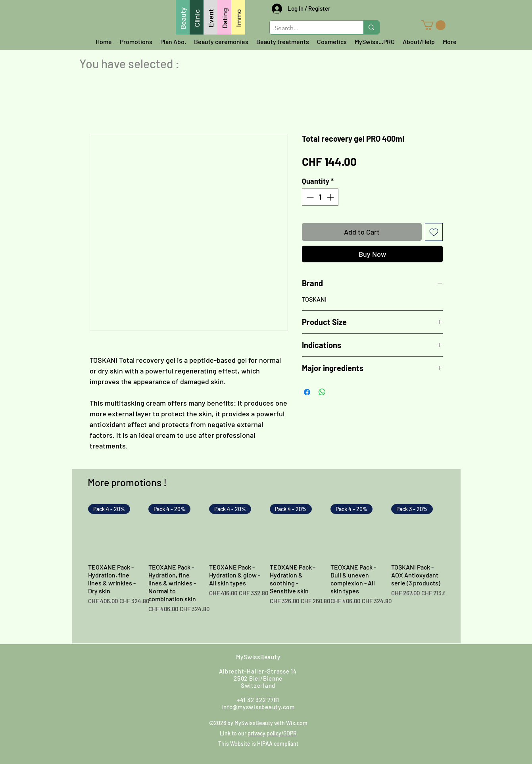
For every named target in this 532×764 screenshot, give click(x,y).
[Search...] (311, 28)
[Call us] (165, 666)
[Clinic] (197, 17)
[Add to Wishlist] (434, 232)
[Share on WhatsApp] (322, 392)
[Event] (210, 17)
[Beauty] (183, 17)
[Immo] (238, 17)
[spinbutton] (320, 197)
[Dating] (224, 17)
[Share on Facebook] (307, 392)
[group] (266, 570)
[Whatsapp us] (113, 666)
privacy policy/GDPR (272, 733)
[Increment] (331, 197)
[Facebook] (315, 666)
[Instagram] (336, 666)
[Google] (357, 666)
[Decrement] (309, 197)
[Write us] (141, 666)
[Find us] (192, 665)
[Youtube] (379, 666)
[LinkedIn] (422, 666)
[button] (433, 25)
